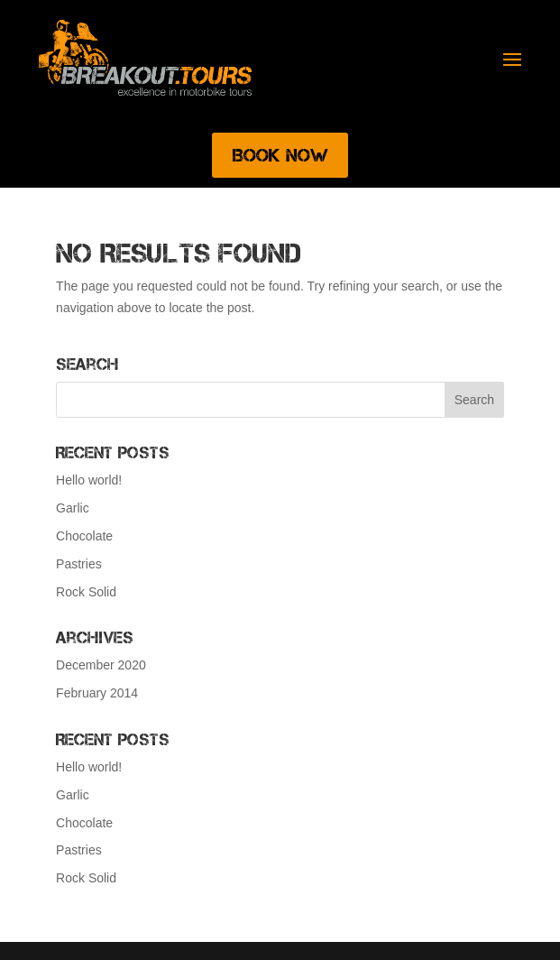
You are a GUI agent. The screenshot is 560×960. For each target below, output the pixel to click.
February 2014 (97, 693)
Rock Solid (86, 592)
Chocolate (84, 536)
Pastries (79, 564)
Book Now (280, 155)
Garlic (73, 508)
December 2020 (101, 665)
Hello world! (89, 480)
